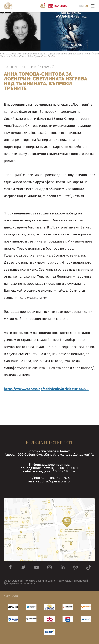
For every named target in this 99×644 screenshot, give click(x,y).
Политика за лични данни (39, 581)
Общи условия (13, 581)
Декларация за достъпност (20, 583)
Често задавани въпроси (72, 581)
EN (86, 6)
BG (81, 6)
